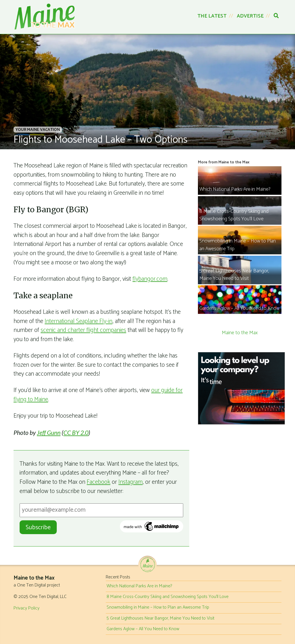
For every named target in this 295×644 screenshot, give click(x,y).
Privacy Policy (27, 608)
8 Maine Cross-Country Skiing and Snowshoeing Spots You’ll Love (168, 597)
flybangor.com (150, 279)
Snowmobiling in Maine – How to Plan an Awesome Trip (158, 607)
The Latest (212, 16)
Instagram (131, 482)
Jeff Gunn (49, 432)
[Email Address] (101, 510)
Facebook (99, 482)
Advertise (250, 16)
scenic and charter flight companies (83, 330)
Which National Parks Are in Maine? (139, 586)
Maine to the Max (240, 333)
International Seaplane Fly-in (79, 321)
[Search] (276, 16)
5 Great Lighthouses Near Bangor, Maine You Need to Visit (160, 618)
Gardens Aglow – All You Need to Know (143, 629)
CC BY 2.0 (76, 432)
